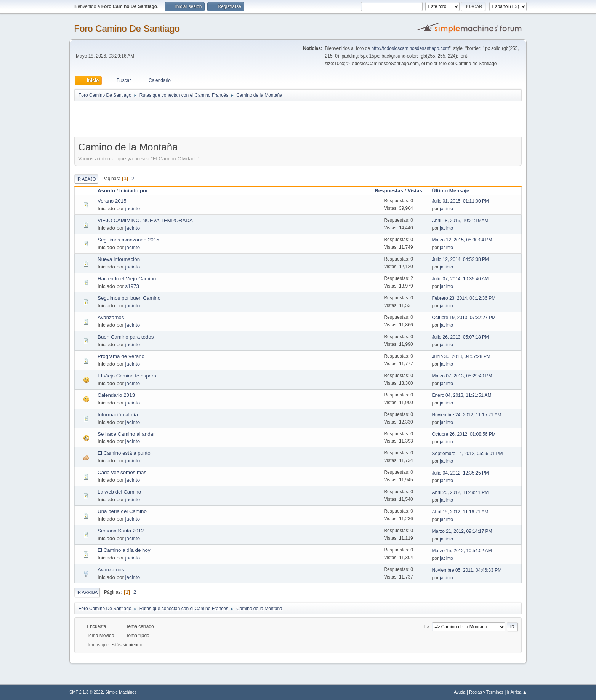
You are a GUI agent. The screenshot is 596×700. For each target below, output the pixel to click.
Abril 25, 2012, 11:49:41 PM (461, 492)
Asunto (106, 191)
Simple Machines (121, 692)
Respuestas (389, 191)
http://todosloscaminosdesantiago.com (410, 48)
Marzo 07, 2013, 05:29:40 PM (462, 376)
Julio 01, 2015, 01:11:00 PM (461, 201)
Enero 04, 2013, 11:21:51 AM (462, 395)
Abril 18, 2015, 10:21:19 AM (460, 221)
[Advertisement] (208, 119)
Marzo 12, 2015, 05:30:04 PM (462, 240)
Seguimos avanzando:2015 (128, 240)
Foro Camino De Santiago (127, 28)
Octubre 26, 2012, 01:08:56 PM (464, 434)
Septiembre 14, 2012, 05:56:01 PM (468, 454)
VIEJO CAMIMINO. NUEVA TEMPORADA (145, 220)
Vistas (415, 191)
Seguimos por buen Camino (129, 298)
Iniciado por (134, 191)
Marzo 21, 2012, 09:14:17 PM (462, 531)
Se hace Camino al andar (126, 434)
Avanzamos (111, 317)
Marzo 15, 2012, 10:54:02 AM (462, 551)
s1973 (132, 286)
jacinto (133, 209)
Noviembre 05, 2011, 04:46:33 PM (467, 570)
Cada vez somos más (122, 472)
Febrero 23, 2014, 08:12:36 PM (464, 298)
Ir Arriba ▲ (517, 692)
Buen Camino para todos (126, 337)
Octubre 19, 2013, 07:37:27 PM (464, 318)
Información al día (118, 415)
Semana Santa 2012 (121, 531)
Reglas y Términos (486, 692)
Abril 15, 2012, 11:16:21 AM (460, 512)
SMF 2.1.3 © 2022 (86, 692)
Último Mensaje (454, 191)
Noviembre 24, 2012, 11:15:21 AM (467, 415)
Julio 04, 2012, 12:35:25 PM (461, 473)
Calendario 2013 (116, 395)
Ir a (426, 626)
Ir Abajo (86, 179)
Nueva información (119, 259)
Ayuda (460, 692)
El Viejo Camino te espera (127, 376)
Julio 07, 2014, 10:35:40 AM (461, 279)
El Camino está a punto (124, 453)
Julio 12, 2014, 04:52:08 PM (461, 259)
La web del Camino (119, 492)
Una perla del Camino (122, 511)
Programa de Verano (121, 356)
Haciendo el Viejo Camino (127, 279)
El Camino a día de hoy (124, 550)
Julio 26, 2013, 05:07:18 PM (461, 337)
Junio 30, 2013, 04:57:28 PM (461, 356)
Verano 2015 (112, 201)
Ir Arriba (87, 592)
